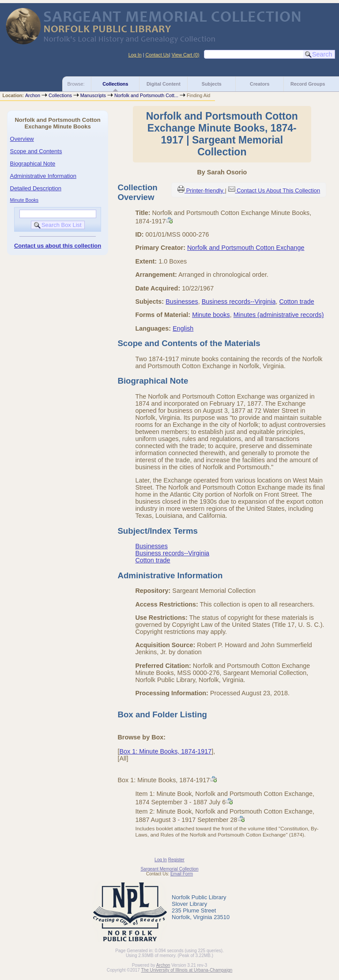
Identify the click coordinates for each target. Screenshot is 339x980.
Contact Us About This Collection (278, 190)
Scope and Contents (36, 151)
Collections (115, 84)
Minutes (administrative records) (279, 315)
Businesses (182, 302)
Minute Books (24, 200)
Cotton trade (296, 302)
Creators (260, 84)
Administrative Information (43, 176)
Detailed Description (36, 188)
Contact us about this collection (58, 246)
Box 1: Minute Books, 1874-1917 (165, 751)
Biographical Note (33, 164)
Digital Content (164, 84)
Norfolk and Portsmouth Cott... (146, 95)
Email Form (182, 874)
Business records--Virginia (239, 302)
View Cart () (186, 55)
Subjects (212, 84)
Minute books (211, 315)
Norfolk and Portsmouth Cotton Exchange (246, 248)
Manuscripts (93, 95)
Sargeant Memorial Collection (169, 869)
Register (176, 860)
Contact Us (157, 55)
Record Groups (308, 84)
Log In (135, 55)
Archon (33, 95)
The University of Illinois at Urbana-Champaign (187, 970)
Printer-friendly (206, 190)
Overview (22, 139)
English (183, 328)
